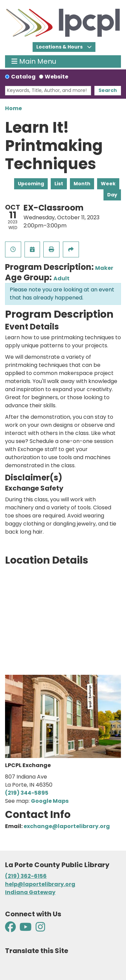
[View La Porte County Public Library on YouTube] (26, 929)
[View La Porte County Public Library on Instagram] (40, 929)
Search (108, 90)
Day (112, 195)
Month (82, 184)
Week (108, 184)
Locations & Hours (60, 47)
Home (13, 108)
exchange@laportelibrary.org (67, 826)
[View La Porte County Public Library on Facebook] (11, 929)
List (59, 184)
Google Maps (50, 801)
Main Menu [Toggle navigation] (34, 61)
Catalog (23, 77)
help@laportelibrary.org (40, 884)
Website (56, 77)
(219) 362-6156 (26, 876)
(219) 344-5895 (27, 793)
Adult (61, 278)
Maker (104, 268)
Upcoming (31, 184)
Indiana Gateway (30, 892)
